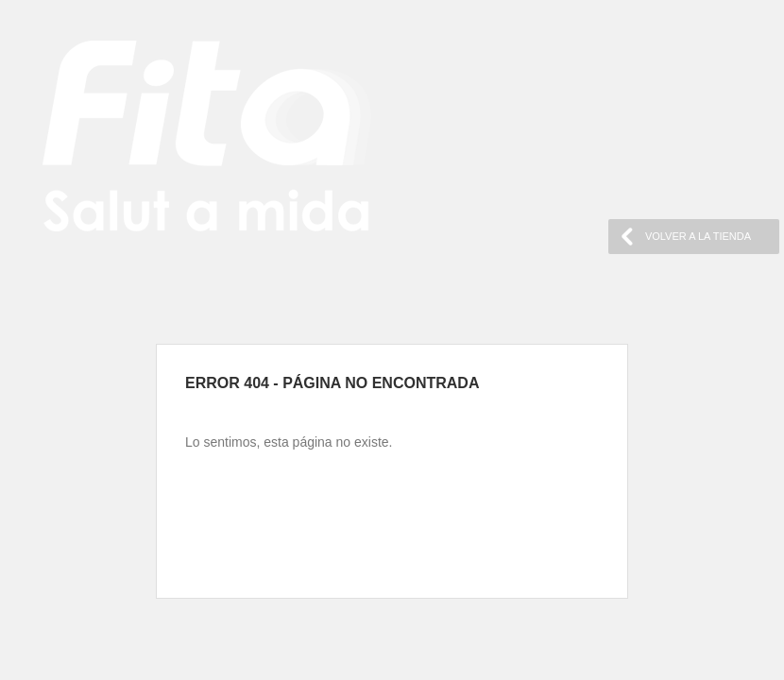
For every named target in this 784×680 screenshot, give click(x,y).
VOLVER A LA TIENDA (698, 236)
